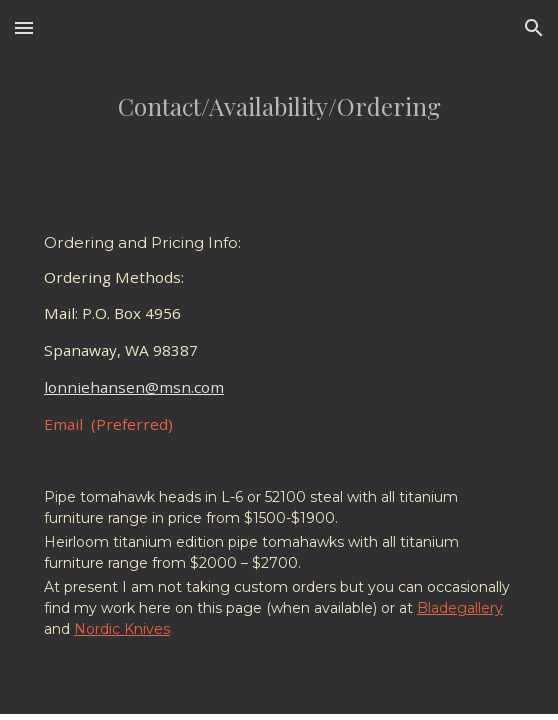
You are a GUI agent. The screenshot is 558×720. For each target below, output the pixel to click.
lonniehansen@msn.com (134, 387)
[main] (278, 128)
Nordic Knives (122, 629)
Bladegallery (460, 608)
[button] (24, 27)
